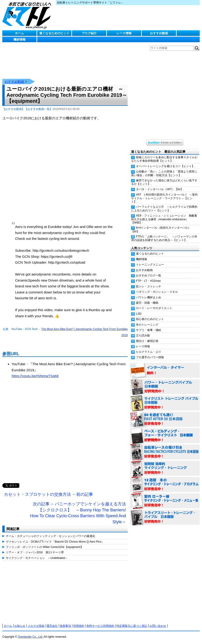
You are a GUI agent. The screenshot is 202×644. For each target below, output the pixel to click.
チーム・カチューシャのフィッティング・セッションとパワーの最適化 (50, 536)
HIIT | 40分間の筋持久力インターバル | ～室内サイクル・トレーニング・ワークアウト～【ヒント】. (164, 198)
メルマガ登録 (36, 626)
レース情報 (124, 33)
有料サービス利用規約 (100, 626)
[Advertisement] (65, 436)
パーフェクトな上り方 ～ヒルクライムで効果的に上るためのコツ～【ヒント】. (164, 208)
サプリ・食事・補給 (149, 330)
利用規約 (79, 626)
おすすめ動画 (159, 33)
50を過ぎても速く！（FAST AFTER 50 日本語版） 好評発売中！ (165, 420)
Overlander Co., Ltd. (30, 637)
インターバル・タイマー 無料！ (165, 371)
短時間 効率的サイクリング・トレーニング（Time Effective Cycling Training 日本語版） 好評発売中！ (165, 468)
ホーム (19, 33)
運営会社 (52, 626)
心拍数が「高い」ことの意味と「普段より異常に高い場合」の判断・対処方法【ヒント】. (164, 173)
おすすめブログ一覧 (149, 276)
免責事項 (65, 626)
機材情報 (20, 40)
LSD (139, 314)
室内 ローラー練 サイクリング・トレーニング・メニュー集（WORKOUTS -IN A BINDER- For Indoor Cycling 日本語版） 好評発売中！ (165, 501)
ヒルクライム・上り (149, 352)
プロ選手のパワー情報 (150, 357)
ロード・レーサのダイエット (154, 308)
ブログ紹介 (89, 33)
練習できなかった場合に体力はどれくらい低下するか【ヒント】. (164, 182)
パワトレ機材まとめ (149, 297)
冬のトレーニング (147, 325)
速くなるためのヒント (54, 33)
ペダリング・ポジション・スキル (157, 292)
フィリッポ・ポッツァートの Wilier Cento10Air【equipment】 (45, 547)
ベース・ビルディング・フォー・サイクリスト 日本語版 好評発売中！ (165, 436)
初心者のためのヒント (150, 319)
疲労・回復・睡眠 (147, 303)
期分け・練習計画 (147, 341)
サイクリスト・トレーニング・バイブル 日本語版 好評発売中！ (165, 403)
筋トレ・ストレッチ (149, 286)
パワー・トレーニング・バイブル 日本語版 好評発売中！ (165, 387)
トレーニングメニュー (150, 265)
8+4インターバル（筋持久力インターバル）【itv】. (161, 229)
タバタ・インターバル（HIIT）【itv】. (160, 189)
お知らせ (20, 626)
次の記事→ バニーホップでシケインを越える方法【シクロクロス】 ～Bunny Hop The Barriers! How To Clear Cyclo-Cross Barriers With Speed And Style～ (78, 513)
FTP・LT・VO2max (148, 281)
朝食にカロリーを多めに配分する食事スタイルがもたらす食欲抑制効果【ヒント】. (164, 159)
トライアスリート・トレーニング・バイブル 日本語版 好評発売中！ (165, 517)
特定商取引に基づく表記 (132, 626)
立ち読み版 (143, 335)
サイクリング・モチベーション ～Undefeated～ (37, 558)
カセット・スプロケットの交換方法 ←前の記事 (48, 494)
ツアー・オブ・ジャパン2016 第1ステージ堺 (35, 552)
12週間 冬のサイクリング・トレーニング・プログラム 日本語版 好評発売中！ (165, 485)
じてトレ (28, 15)
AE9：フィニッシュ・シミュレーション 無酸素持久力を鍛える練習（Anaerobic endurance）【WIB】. (164, 219)
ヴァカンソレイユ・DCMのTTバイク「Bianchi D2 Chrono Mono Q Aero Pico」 (55, 542)
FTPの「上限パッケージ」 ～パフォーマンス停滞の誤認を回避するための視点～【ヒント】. (164, 238)
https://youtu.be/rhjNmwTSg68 (35, 376)
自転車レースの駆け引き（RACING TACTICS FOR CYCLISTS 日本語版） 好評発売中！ (165, 452)
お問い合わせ (158, 626)
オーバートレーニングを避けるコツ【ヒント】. (166, 166)
